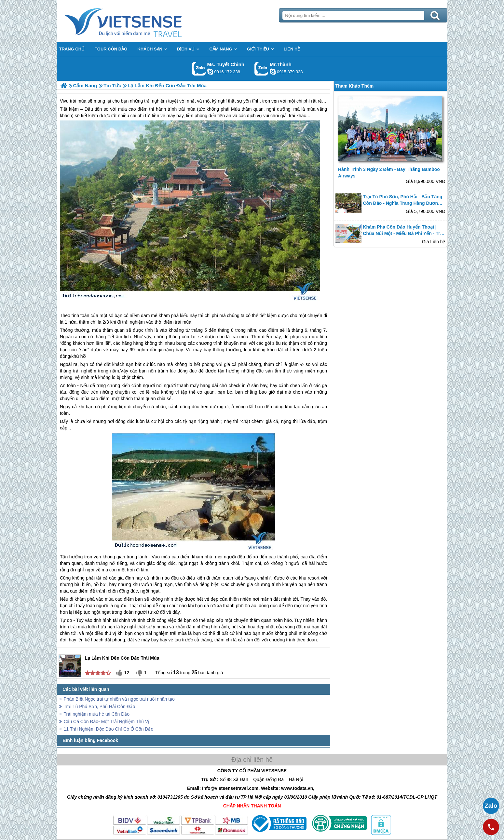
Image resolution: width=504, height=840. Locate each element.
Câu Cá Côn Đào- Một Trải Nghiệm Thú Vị (107, 721)
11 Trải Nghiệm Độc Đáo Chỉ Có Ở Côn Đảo (109, 729)
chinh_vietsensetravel (210, 72)
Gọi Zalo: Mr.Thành (261, 69)
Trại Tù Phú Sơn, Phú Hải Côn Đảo (100, 707)
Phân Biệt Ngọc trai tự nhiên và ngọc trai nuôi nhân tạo (119, 699)
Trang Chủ (139, 21)
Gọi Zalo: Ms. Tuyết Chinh (199, 69)
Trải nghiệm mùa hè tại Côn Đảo (97, 714)
